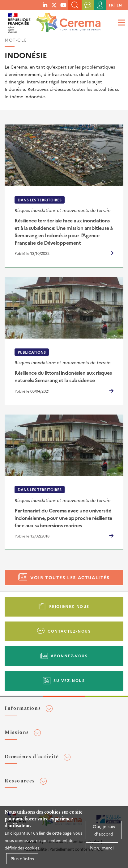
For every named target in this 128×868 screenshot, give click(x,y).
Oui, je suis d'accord (104, 830)
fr (111, 5)
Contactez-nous (69, 631)
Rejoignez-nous (69, 606)
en (119, 5)
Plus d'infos (22, 858)
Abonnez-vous (69, 656)
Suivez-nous (69, 680)
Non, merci (102, 848)
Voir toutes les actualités (70, 577)
